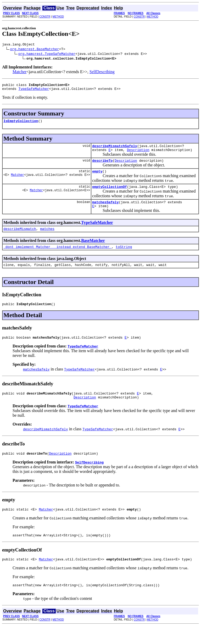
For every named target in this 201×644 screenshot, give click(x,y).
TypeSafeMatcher (34, 91)
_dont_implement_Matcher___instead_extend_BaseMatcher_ (57, 257)
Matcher (19, 72)
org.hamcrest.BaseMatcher (35, 50)
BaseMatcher (93, 250)
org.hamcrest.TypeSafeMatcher (47, 54)
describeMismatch (20, 238)
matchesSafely (105, 210)
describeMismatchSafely (115, 150)
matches (47, 238)
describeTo (102, 166)
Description (138, 154)
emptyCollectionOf (110, 194)
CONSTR (45, 17)
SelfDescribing (102, 72)
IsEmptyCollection (21, 124)
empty (97, 177)
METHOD (58, 17)
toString (124, 257)
